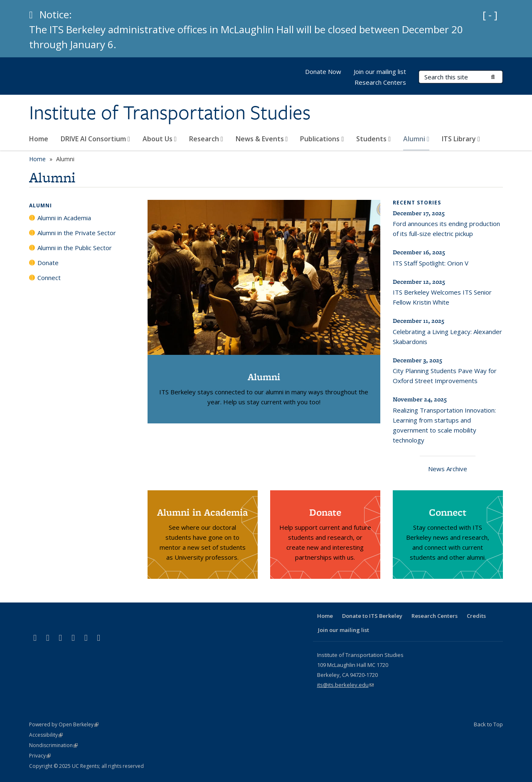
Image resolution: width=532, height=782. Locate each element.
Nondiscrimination (53, 745)
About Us (160, 139)
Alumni (416, 139)
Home (39, 139)
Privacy (40, 756)
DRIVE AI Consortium (95, 139)
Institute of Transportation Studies (170, 113)
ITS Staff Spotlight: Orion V (431, 263)
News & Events (262, 139)
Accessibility (46, 735)
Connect (49, 278)
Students (373, 139)
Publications (322, 139)
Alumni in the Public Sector (75, 248)
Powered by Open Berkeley (64, 724)
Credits (476, 616)
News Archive (448, 469)
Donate (48, 263)
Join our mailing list (380, 71)
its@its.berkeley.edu (345, 685)
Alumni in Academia (64, 218)
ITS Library (461, 139)
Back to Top (488, 724)
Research (206, 139)
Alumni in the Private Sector (77, 233)
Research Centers (380, 82)
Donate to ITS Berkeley (372, 616)
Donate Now (323, 71)
